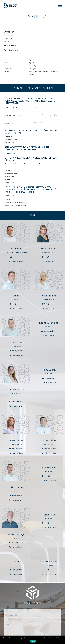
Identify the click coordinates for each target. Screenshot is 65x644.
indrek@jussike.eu (50, 449)
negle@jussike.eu (50, 476)
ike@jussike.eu (17, 257)
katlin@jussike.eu (50, 304)
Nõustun (33, 641)
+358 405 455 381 (13, 50)
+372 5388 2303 (17, 308)
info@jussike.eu (12, 46)
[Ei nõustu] (63, 640)
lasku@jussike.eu (10, 153)
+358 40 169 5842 (17, 547)
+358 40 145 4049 (17, 500)
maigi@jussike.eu (50, 257)
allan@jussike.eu (17, 351)
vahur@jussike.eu (50, 523)
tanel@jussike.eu (17, 570)
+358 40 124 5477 (17, 406)
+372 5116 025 (50, 336)
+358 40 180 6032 (50, 527)
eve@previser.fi (21, 206)
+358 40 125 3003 (50, 574)
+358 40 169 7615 (17, 574)
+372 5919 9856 (17, 355)
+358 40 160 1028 (50, 383)
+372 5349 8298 (17, 453)
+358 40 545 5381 (17, 261)
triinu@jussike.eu (50, 378)
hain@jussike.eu (17, 496)
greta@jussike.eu (17, 449)
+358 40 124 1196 (50, 480)
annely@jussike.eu (17, 402)
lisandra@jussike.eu (50, 331)
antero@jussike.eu (17, 543)
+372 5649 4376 (50, 261)
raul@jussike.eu (17, 304)
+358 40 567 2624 (50, 453)
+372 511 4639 (50, 308)
